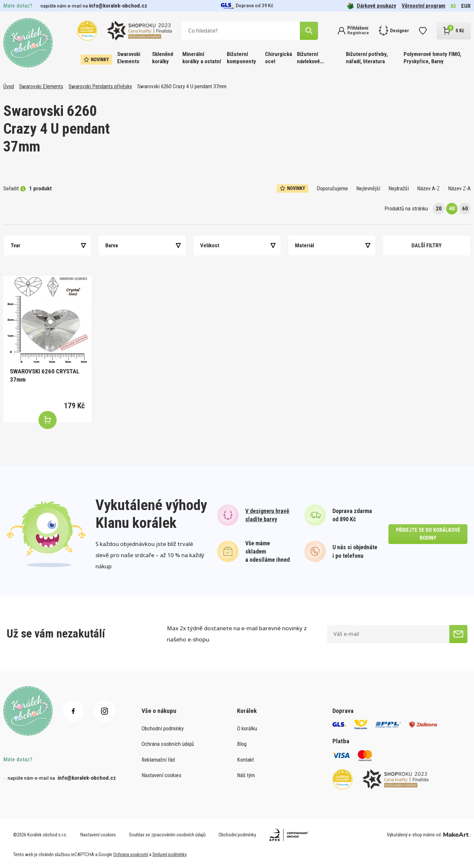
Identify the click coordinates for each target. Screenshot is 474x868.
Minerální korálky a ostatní (202, 58)
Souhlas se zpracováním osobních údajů (167, 835)
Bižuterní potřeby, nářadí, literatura (367, 58)
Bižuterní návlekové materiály (308, 58)
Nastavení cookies (161, 775)
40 (452, 208)
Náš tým (246, 775)
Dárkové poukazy (372, 6)
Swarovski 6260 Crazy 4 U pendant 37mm (182, 86)
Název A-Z (428, 188)
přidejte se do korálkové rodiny (428, 534)
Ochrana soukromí (131, 854)
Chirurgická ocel (278, 58)
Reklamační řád (158, 760)
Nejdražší (399, 188)
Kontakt (245, 760)
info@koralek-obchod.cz (118, 6)
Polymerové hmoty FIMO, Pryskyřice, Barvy (432, 58)
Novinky (96, 60)
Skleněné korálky (163, 58)
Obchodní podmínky (163, 728)
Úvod (9, 86)
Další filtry (427, 245)
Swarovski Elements (129, 58)
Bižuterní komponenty (241, 58)
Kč (453, 6)
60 (465, 208)
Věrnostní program (423, 6)
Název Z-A (459, 188)
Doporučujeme (332, 188)
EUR (466, 6)
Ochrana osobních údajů (168, 744)
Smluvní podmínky (170, 854)
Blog (242, 744)
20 (439, 208)
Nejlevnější (368, 188)
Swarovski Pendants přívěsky (100, 86)
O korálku (247, 728)
